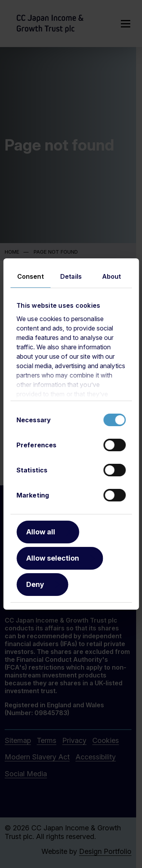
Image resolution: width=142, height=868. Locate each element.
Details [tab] (71, 276)
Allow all (41, 532)
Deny (35, 584)
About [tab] (112, 276)
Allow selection (53, 558)
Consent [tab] (31, 276)
